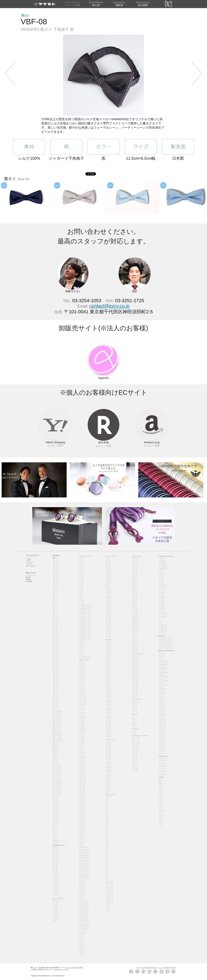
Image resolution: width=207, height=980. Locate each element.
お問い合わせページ (60, 970)
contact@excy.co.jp (109, 306)
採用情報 (167, 968)
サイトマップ (141, 968)
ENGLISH (173, 968)
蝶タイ (25, 15)
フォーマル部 (69, 968)
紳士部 (76, 968)
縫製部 (81, 968)
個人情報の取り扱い (151, 968)
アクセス (161, 968)
